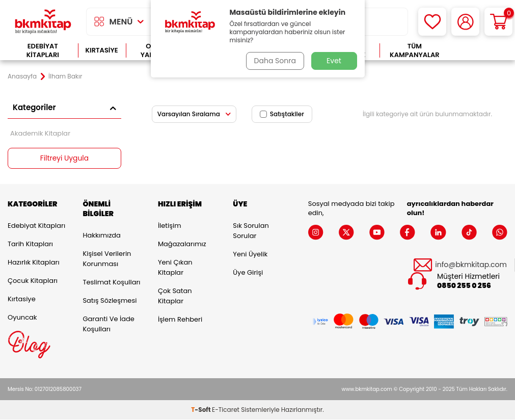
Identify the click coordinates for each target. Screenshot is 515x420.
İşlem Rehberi (180, 319)
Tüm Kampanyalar (415, 51)
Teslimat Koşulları (111, 282)
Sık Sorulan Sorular (251, 231)
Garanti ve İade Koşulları (108, 324)
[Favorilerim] (432, 22)
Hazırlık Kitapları (34, 262)
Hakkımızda (101, 235)
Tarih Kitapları (30, 244)
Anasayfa (22, 76)
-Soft (201, 410)
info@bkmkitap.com (471, 265)
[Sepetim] (498, 22)
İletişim (170, 226)
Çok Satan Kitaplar (175, 296)
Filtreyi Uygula (64, 159)
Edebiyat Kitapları (43, 51)
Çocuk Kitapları (33, 281)
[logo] (43, 22)
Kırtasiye (102, 50)
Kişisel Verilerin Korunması (107, 259)
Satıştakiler (282, 114)
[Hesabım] (465, 22)
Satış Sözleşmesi (110, 300)
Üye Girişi (248, 272)
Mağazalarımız (182, 244)
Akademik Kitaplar (40, 133)
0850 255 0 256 (464, 286)
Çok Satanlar (479, 51)
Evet (334, 61)
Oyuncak (22, 317)
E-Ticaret (226, 410)
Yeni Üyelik (250, 254)
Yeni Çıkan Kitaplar (175, 267)
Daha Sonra (274, 61)
